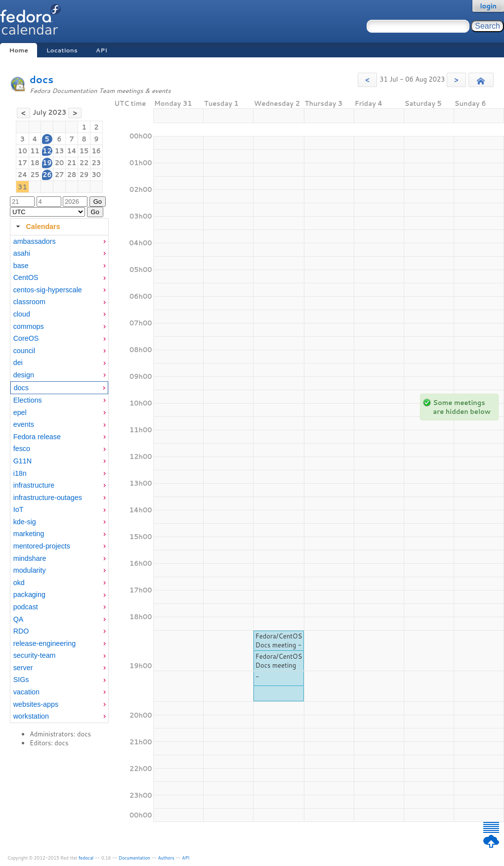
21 (72, 163)
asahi (22, 253)
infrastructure (34, 485)
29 (84, 175)
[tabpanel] (59, 479)
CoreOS (26, 338)
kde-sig (25, 522)
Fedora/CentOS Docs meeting (279, 661)
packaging (29, 594)
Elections (28, 400)
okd (19, 583)
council (24, 351)
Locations (62, 50)
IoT (19, 509)
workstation (31, 716)
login (488, 6)
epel (20, 412)
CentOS (26, 277)
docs (42, 79)
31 (22, 187)
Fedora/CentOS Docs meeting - (279, 640)
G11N (22, 461)
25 (35, 175)
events (24, 424)
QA (19, 619)
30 (97, 175)
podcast (26, 607)
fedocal (86, 858)
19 (47, 163)
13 (60, 151)
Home (18, 50)
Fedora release (37, 437)
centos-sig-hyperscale (48, 290)
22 (84, 163)
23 (97, 163)
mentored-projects (42, 546)
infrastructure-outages (48, 498)
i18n (20, 473)
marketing (29, 534)
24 (22, 175)
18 (35, 163)
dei (18, 363)
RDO (21, 631)
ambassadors (35, 241)
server (23, 668)
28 (72, 175)
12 (47, 151)
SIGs (21, 680)
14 (71, 151)
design (24, 375)
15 (84, 151)
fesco (22, 449)
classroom (29, 302)
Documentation (134, 858)
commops (29, 326)
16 (97, 151)
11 (35, 151)
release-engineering (44, 643)
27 (60, 175)
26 (47, 175)
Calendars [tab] (37, 227)
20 (60, 163)
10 (22, 151)
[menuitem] (59, 242)
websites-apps (36, 704)
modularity (30, 570)
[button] (367, 80)
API (102, 50)
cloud (22, 314)
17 (22, 163)
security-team (35, 655)
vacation (26, 692)
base (21, 266)
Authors (166, 858)
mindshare (30, 558)
